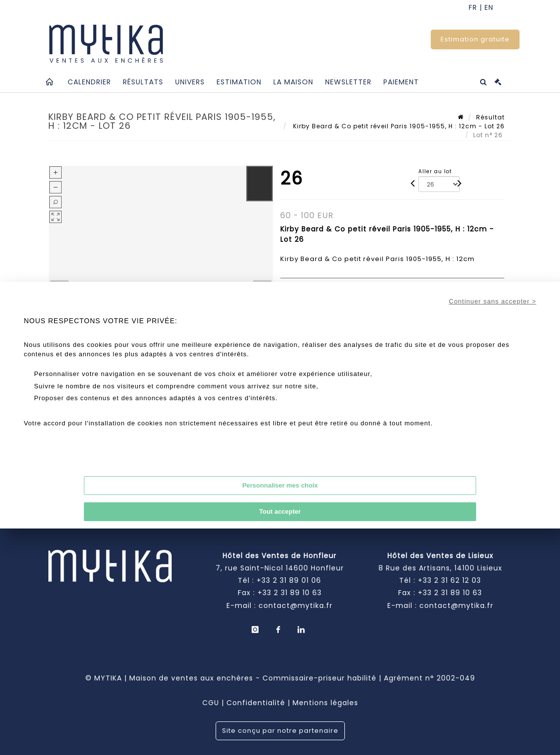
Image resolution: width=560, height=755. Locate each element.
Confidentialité (256, 703)
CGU (211, 703)
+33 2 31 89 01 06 (289, 580)
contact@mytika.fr (296, 605)
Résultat (490, 117)
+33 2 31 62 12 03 (449, 580)
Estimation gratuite (475, 39)
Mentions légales (325, 703)
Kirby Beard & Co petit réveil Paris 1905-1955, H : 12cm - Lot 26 (398, 126)
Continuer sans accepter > (493, 301)
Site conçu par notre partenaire (280, 731)
